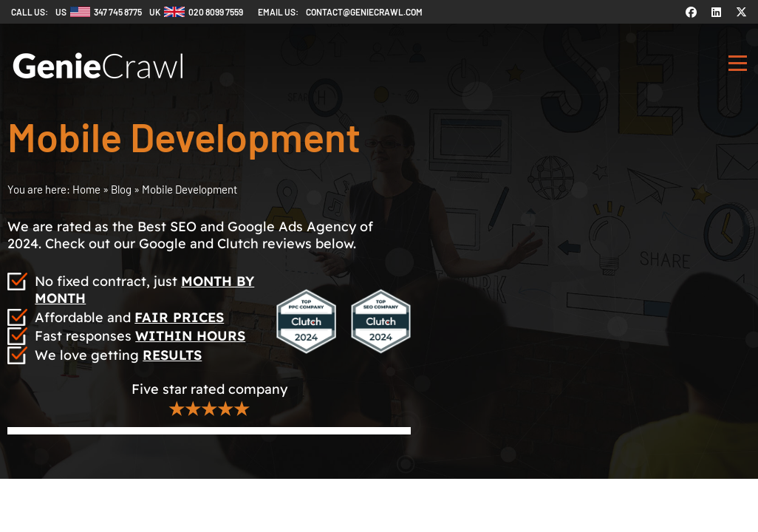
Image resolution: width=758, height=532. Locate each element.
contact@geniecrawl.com (364, 12)
